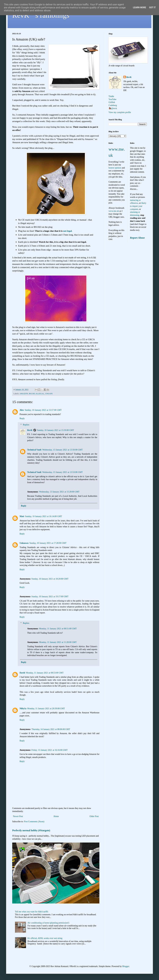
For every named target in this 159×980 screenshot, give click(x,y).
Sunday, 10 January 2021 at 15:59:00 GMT (55, 430)
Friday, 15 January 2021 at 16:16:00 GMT (50, 750)
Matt (22, 516)
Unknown (24, 543)
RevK (30, 430)
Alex (22, 410)
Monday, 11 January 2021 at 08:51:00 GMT (58, 629)
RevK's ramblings (41, 15)
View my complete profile (120, 112)
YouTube (112, 99)
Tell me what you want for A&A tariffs (32, 912)
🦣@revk (113, 108)
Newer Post (18, 816)
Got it (152, 7)
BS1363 (32, 394)
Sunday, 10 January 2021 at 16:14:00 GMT (44, 516)
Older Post (94, 816)
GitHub (112, 102)
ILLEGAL (40, 394)
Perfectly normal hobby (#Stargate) (31, 830)
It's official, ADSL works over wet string (45, 938)
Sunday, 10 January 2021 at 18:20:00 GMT (50, 579)
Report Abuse (137, 238)
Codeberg (113, 105)
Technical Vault (34, 450)
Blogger (126, 966)
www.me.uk (114, 211)
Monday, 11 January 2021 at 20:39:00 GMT (46, 708)
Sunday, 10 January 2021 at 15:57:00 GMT (43, 410)
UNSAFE (49, 394)
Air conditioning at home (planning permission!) (48, 923)
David (22, 673)
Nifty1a (23, 708)
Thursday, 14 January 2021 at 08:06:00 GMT (51, 729)
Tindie (111, 96)
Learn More (139, 7)
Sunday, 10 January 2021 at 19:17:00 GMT (50, 597)
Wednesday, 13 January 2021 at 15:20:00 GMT (59, 492)
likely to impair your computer (138, 206)
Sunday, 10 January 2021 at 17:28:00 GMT (48, 543)
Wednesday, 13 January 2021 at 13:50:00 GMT (62, 450)
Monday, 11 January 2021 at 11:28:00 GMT (58, 642)
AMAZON (24, 394)
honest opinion (115, 168)
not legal (68, 231)
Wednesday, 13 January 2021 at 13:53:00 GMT (62, 472)
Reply (22, 418)
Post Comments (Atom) (34, 822)
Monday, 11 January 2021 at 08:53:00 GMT (45, 673)
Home (56, 816)
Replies (26, 425)
